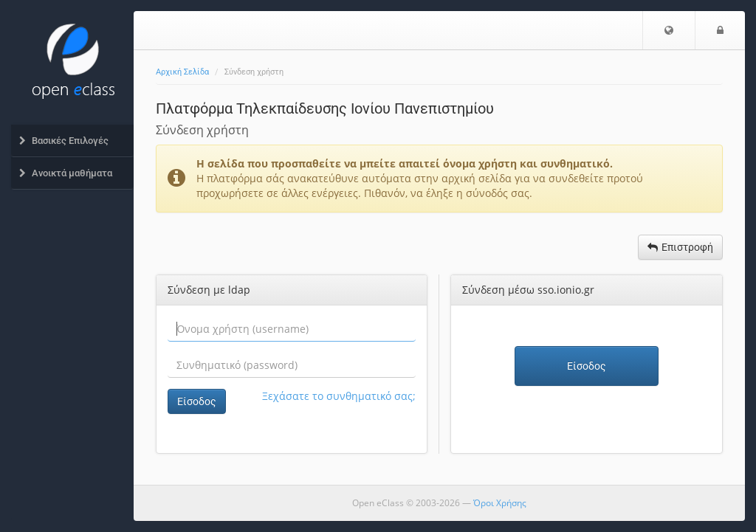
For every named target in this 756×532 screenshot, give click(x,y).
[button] (669, 30)
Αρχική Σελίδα (182, 72)
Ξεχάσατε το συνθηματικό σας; (339, 396)
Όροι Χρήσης (500, 503)
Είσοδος (197, 401)
